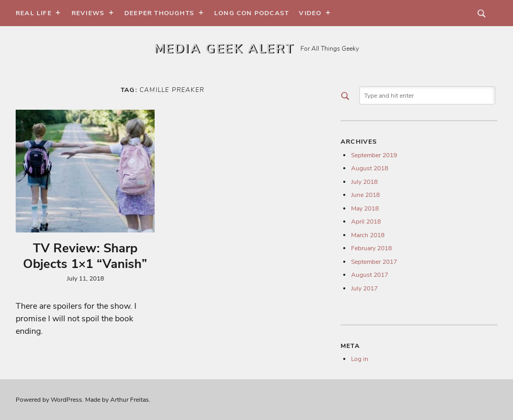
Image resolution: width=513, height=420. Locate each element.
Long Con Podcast (252, 13)
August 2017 (370, 275)
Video (310, 13)
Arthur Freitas (130, 400)
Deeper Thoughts (159, 13)
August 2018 (370, 168)
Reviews (88, 13)
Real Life (34, 13)
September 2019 (374, 155)
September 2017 (374, 262)
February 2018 (371, 248)
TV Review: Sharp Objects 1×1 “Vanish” (85, 256)
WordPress (66, 400)
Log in (360, 359)
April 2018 (366, 221)
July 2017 (364, 288)
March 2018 (368, 235)
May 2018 (365, 208)
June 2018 (365, 195)
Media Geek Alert (224, 49)
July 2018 (364, 182)
